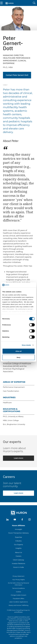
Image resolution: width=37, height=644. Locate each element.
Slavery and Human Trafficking (18, 605)
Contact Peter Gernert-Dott (17, 75)
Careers (18, 556)
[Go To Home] (9, 3)
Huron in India (18, 567)
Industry (18, 541)
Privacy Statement (18, 576)
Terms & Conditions (18, 588)
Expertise (19, 537)
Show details (26, 345)
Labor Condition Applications (18, 602)
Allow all (18, 351)
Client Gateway (18, 560)
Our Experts (18, 545)
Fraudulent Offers (18, 598)
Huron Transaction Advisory (18, 533)
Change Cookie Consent (18, 595)
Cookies (18, 592)
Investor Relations (19, 563)
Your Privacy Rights (18, 580)
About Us (19, 552)
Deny (18, 357)
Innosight (18, 529)
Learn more (18, 458)
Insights (19, 548)
